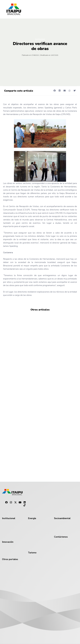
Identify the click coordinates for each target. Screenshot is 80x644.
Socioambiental (62, 518)
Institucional (40, 39)
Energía (32, 518)
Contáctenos (61, 537)
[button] (55, 91)
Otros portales (10, 559)
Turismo (32, 553)
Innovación (8, 542)
